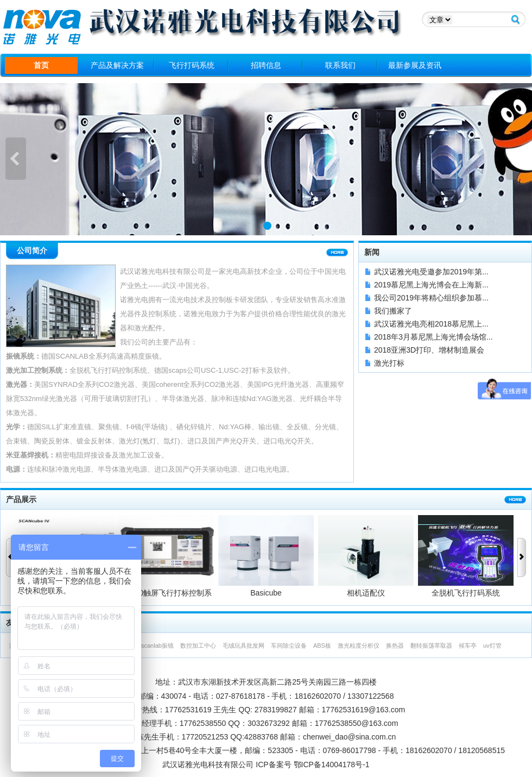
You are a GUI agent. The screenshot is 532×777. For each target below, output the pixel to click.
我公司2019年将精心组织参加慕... (431, 298)
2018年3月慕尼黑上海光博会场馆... (433, 337)
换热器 (395, 646)
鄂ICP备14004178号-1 (332, 765)
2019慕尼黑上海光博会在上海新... (431, 285)
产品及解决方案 (117, 65)
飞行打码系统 (192, 65)
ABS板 (322, 646)
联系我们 (340, 65)
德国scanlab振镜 (151, 646)
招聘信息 (266, 65)
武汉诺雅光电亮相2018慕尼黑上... (431, 324)
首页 (41, 65)
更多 (337, 253)
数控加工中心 (198, 646)
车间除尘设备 (289, 646)
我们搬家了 (393, 311)
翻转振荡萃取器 (431, 646)
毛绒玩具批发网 (243, 646)
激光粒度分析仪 (359, 646)
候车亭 (468, 646)
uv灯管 (492, 646)
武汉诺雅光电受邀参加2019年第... (431, 272)
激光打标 (389, 363)
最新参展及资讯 (415, 65)
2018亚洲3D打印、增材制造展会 (429, 350)
